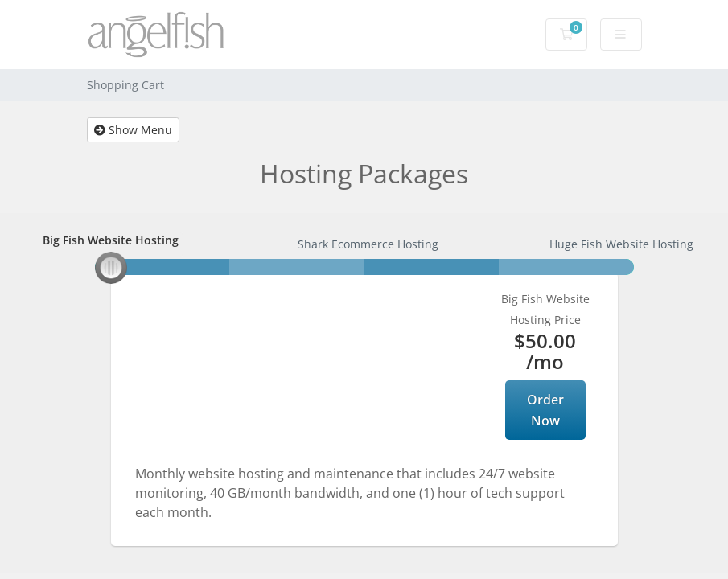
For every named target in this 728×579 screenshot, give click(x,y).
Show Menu (133, 130)
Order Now (545, 410)
